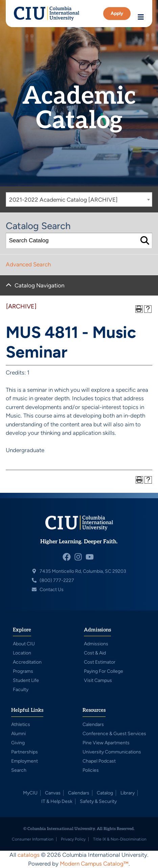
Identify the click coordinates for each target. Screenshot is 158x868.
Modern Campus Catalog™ (94, 864)
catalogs (29, 855)
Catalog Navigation (39, 285)
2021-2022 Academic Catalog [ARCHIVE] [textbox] (63, 200)
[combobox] (79, 199)
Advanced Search (28, 264)
